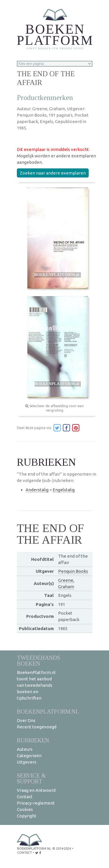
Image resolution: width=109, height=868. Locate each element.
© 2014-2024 (62, 849)
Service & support (31, 778)
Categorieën (29, 756)
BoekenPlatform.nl (48, 711)
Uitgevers (27, 762)
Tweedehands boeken (39, 660)
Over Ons (26, 720)
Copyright (27, 816)
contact (25, 853)
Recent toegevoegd (37, 727)
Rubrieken (33, 740)
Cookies (25, 809)
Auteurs (25, 749)
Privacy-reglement (36, 803)
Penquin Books (73, 571)
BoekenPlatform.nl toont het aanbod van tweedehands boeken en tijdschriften (36, 685)
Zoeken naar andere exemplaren (53, 173)
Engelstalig (64, 490)
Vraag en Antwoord (36, 790)
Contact (25, 797)
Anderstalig (37, 490)
